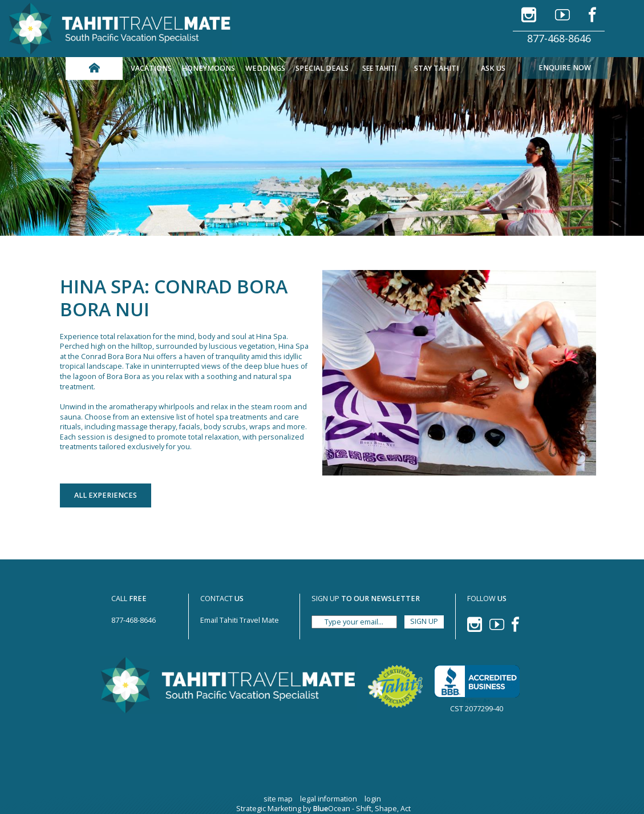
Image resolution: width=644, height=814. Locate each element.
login (373, 799)
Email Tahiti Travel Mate (240, 620)
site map (278, 799)
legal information (329, 799)
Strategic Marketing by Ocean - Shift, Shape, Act (323, 809)
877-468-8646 (559, 38)
